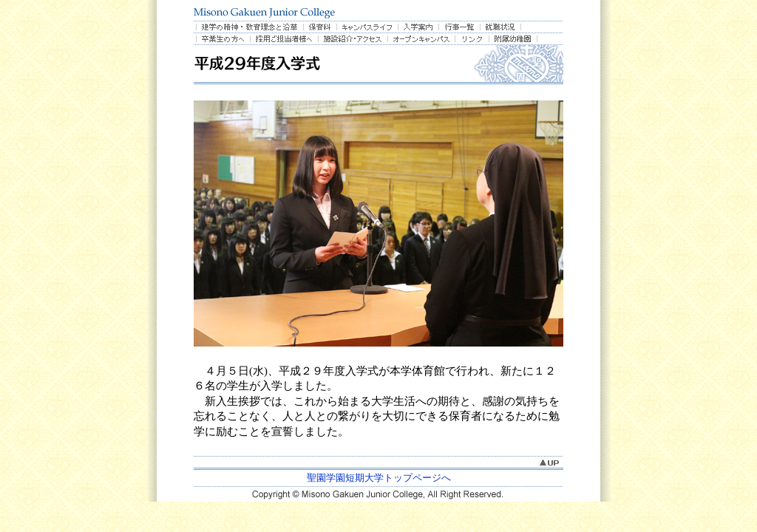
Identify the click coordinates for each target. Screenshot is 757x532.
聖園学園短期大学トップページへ (379, 478)
